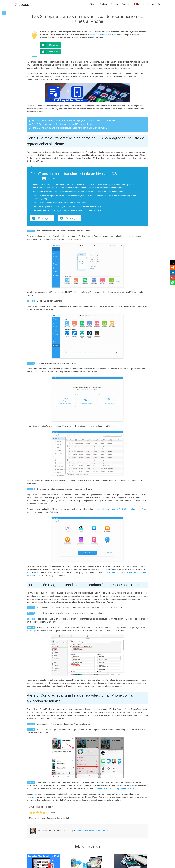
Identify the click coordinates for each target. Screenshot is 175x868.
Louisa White (81, 831)
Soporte (125, 4)
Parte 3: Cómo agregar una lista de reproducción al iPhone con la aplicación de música (69, 128)
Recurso (115, 4)
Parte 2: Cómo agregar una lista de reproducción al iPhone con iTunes (62, 124)
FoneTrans (31, 797)
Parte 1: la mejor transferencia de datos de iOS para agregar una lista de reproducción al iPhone (73, 121)
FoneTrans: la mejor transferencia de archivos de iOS (74, 174)
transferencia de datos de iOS (101, 35)
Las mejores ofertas (146, 4)
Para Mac (51, 178)
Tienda (93, 4)
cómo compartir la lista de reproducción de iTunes (115, 788)
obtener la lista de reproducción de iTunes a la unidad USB (119, 509)
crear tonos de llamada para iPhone (121, 572)
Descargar (54, 45)
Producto (104, 4)
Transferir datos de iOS (99, 831)
